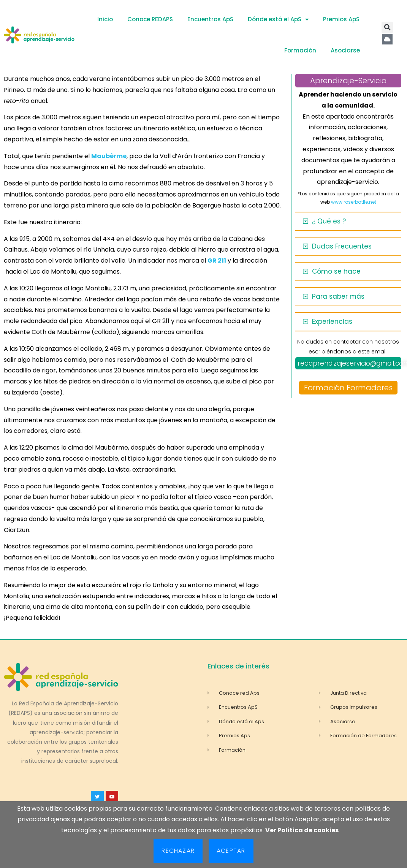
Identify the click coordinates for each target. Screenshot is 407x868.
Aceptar (231, 851)
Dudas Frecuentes (342, 246)
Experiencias (332, 322)
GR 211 (217, 261)
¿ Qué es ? (329, 221)
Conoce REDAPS (150, 19)
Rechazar (178, 851)
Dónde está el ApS (278, 20)
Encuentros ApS (210, 19)
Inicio (105, 19)
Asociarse (345, 50)
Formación (300, 50)
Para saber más (338, 296)
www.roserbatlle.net (354, 202)
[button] (387, 27)
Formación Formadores (348, 388)
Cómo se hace (336, 271)
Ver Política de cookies (302, 830)
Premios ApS (341, 19)
